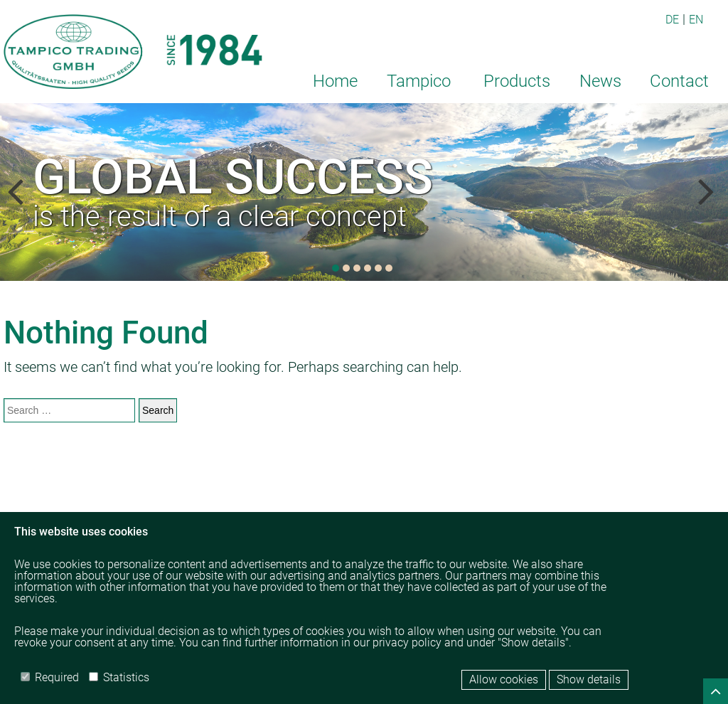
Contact (679, 81)
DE (672, 20)
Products (517, 81)
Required (50, 677)
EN (696, 20)
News (600, 81)
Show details (589, 679)
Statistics (119, 677)
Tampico (419, 81)
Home (335, 81)
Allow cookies (504, 679)
